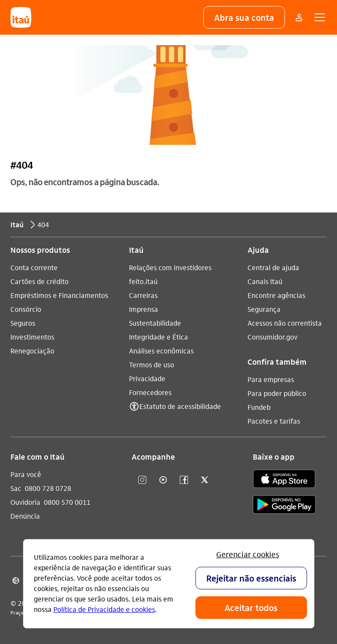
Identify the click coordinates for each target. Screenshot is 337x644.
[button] (244, 17)
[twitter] (205, 480)
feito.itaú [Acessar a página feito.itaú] (143, 281)
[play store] (284, 506)
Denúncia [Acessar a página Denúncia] (25, 516)
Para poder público (277, 393)
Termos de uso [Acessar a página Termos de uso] (152, 364)
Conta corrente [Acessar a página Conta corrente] (34, 267)
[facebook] (184, 480)
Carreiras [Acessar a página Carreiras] (143, 295)
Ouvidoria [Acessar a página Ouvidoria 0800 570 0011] (25, 502)
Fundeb (259, 407)
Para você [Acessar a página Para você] (26, 474)
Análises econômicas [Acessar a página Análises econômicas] (161, 351)
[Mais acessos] (299, 17)
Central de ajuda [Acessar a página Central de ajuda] (273, 267)
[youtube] (163, 480)
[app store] (284, 480)
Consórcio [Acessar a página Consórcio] (26, 309)
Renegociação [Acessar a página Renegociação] (32, 351)
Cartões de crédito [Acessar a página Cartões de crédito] (40, 281)
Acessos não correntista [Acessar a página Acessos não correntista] (285, 323)
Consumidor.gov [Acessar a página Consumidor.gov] (273, 337)
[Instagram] (142, 480)
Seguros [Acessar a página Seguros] (23, 323)
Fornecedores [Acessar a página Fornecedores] (150, 392)
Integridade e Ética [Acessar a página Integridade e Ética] (159, 337)
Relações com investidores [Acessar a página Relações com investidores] (170, 267)
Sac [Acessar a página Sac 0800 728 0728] (16, 488)
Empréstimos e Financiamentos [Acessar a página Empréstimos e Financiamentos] (59, 295)
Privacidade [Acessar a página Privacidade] (147, 378)
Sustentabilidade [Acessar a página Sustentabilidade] (155, 323)
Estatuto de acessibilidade (180, 406)
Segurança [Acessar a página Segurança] (264, 309)
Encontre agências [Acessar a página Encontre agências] (276, 295)
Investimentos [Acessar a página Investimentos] (32, 337)
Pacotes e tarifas (274, 421)
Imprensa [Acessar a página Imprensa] (144, 309)
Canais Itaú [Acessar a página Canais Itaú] (265, 281)
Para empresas (271, 379)
